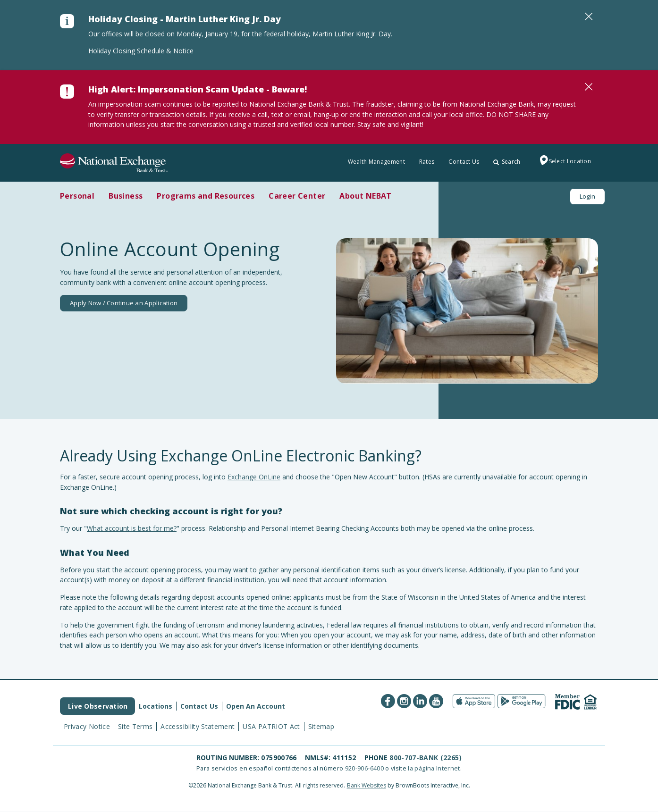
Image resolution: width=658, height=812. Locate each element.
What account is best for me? (132, 528)
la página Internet (434, 768)
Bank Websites (367, 785)
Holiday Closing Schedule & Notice (141, 51)
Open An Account (256, 706)
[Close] (589, 17)
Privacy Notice (87, 726)
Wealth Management (376, 162)
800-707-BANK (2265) (426, 758)
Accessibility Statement (198, 726)
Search (507, 162)
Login (587, 196)
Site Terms (135, 726)
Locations (156, 706)
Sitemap (321, 726)
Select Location (563, 162)
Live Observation (98, 706)
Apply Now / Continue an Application (124, 303)
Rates (427, 162)
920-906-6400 (364, 768)
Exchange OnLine (254, 477)
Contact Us (464, 162)
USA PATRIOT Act (271, 726)
